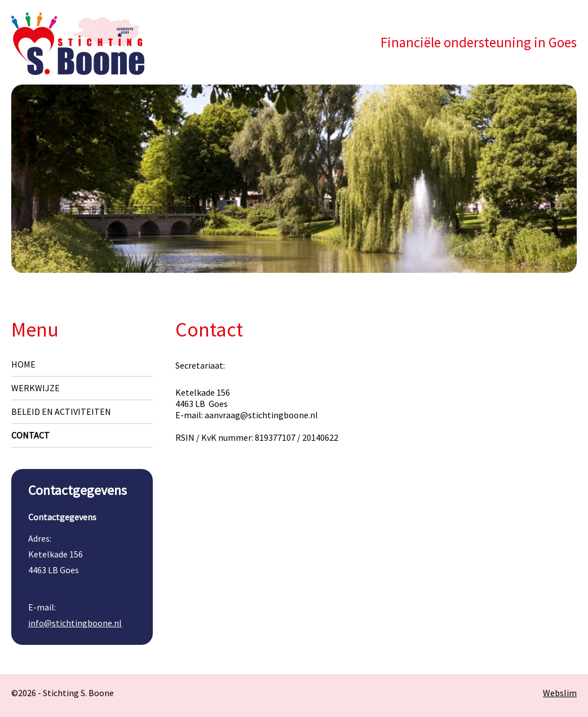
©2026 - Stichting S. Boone (63, 693)
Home (23, 364)
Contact (30, 435)
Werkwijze (36, 388)
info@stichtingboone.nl (75, 623)
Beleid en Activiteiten (61, 411)
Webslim (560, 693)
